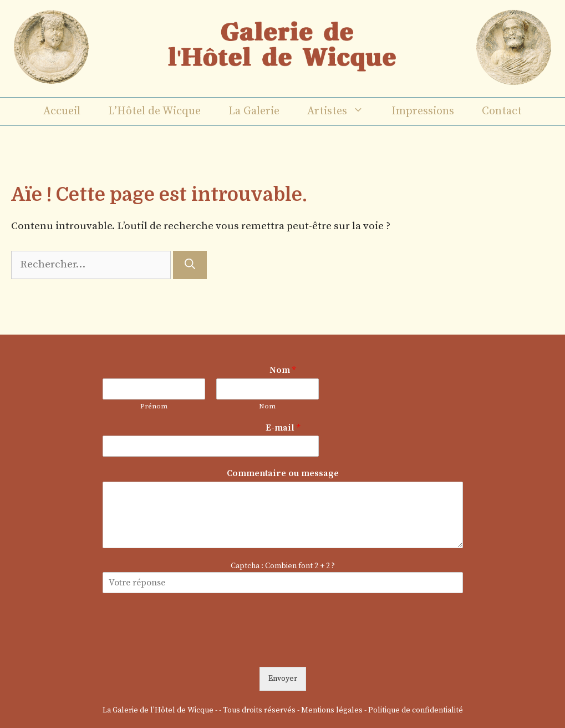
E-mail (283, 428)
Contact (502, 111)
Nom (282, 370)
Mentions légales (332, 710)
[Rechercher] (190, 265)
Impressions (423, 111)
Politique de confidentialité (416, 710)
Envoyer (283, 679)
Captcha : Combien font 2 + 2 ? (283, 566)
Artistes (342, 112)
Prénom (154, 406)
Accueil (62, 111)
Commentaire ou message (283, 473)
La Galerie (254, 111)
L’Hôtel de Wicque (154, 111)
